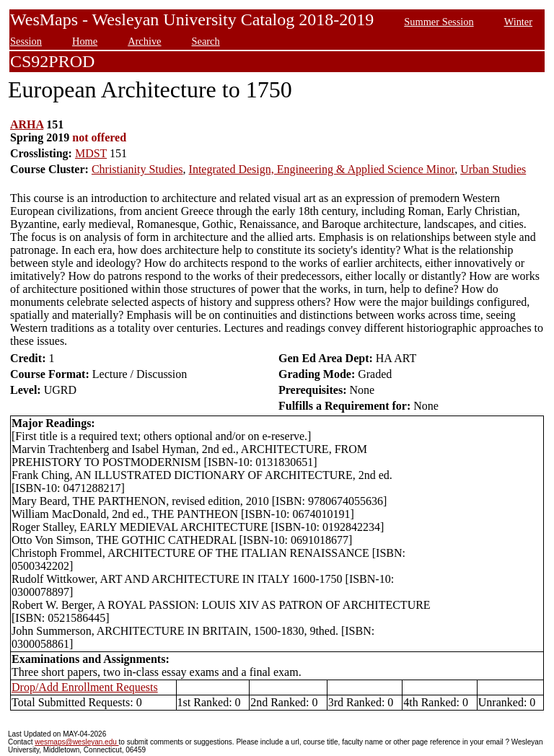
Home (85, 41)
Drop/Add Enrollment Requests (85, 687)
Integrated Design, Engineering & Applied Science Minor (322, 169)
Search (206, 41)
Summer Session (439, 22)
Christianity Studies (137, 169)
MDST (91, 153)
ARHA (27, 124)
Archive (144, 41)
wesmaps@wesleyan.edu (76, 742)
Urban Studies (493, 169)
